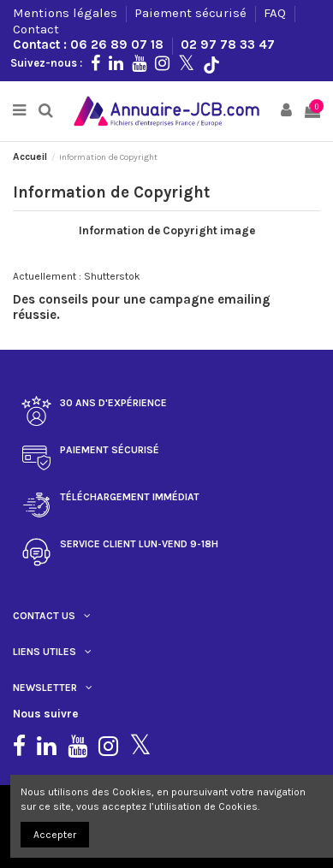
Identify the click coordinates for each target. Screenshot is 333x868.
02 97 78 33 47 (228, 44)
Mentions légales (67, 13)
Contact (36, 29)
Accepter (55, 835)
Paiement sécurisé (192, 13)
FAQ (277, 13)
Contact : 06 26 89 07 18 (90, 44)
